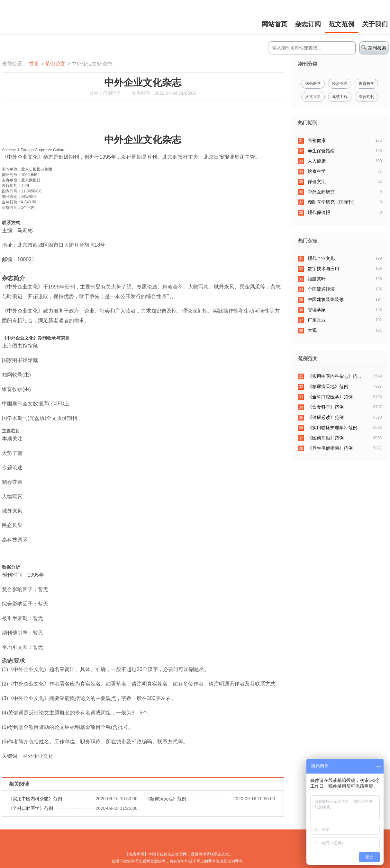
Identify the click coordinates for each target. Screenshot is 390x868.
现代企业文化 (321, 258)
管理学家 (317, 310)
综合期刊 (367, 97)
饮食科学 (317, 171)
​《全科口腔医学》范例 (31, 808)
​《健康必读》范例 (326, 417)
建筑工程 (340, 97)
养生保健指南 (321, 151)
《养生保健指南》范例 (330, 448)
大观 (312, 330)
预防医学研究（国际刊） (332, 202)
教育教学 (367, 84)
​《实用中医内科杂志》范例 (35, 799)
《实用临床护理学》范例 (332, 428)
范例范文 (55, 64)
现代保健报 (319, 212)
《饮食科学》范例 (326, 407)
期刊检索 (374, 48)
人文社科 (313, 97)
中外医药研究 (321, 192)
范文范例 (341, 24)
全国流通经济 (321, 289)
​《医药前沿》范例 (326, 438)
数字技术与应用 (323, 269)
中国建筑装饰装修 (326, 299)
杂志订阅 (308, 24)
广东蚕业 (317, 320)
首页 (34, 64)
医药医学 (313, 84)
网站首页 (275, 24)
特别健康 (317, 140)
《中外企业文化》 (20, 338)
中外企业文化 (133, 140)
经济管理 (340, 84)
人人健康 (317, 161)
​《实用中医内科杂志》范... (334, 376)
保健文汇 (317, 182)
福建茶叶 (317, 279)
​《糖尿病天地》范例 (166, 799)
